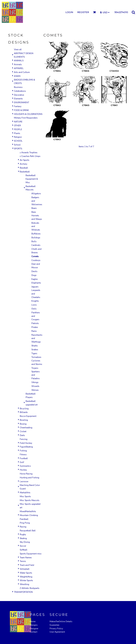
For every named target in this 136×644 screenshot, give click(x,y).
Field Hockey (26, 443)
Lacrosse (24, 481)
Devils (34, 271)
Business (18, 87)
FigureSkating (26, 447)
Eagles (35, 279)
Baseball (24, 168)
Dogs (34, 275)
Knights (35, 301)
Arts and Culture (22, 72)
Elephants (36, 283)
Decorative (19, 95)
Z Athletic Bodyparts (30, 588)
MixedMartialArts (28, 511)
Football (24, 458)
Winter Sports (26, 580)
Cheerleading (26, 428)
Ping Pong (25, 523)
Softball (24, 550)
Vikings (35, 382)
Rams (34, 331)
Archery (23, 164)
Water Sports (26, 573)
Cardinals (36, 245)
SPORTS (18, 149)
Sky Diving (25, 542)
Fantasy (18, 106)
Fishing (23, 451)
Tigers (34, 353)
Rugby (23, 534)
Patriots (35, 323)
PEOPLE (18, 129)
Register (83, 12)
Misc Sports (25, 496)
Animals (18, 64)
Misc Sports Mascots (30, 500)
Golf (22, 462)
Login (69, 12)
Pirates (35, 327)
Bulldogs (36, 238)
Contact (34, 632)
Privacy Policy (56, 629)
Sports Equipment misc (31, 554)
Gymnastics (25, 466)
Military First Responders (26, 118)
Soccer (23, 546)
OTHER (17, 126)
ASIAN (17, 76)
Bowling (24, 420)
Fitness (23, 455)
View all (18, 49)
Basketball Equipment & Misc (32, 179)
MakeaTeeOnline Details (61, 621)
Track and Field (27, 565)
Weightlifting (26, 577)
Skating (23, 538)
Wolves (35, 390)
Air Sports (25, 160)
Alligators (36, 194)
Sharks (35, 346)
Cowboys (36, 260)
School (17, 145)
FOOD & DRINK (21, 110)
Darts (22, 435)
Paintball (24, 519)
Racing (23, 527)
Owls (34, 309)
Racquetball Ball (28, 531)
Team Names (26, 558)
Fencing (24, 439)
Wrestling (24, 584)
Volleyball (25, 569)
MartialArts (25, 493)
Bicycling (24, 409)
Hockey (23, 470)
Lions (34, 305)
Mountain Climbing (29, 515)
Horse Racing (26, 474)
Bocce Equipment (28, 416)
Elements (18, 99)
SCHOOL (18, 141)
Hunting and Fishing (29, 478)
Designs (34, 625)
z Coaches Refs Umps (30, 156)
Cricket (23, 431)
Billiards (24, 412)
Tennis (23, 561)
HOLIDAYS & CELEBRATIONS (28, 114)
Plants (17, 133)
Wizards (35, 386)
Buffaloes (36, 234)
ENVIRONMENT (22, 102)
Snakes (35, 350)
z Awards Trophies (29, 153)
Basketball (25, 172)
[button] (94, 12)
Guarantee (54, 625)
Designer (34, 629)
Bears (34, 208)
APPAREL (19, 68)
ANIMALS (19, 61)
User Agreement (57, 632)
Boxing (23, 424)
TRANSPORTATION (23, 592)
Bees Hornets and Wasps (37, 216)
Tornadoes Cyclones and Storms (37, 361)
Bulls (34, 241)
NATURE (18, 122)
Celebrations (20, 91)
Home (33, 621)
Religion (18, 137)
